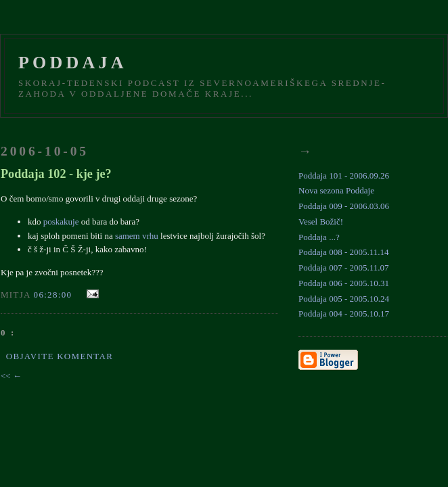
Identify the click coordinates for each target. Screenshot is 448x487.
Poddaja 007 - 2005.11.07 (343, 268)
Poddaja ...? (319, 237)
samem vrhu (137, 236)
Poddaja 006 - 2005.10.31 (344, 283)
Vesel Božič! (321, 222)
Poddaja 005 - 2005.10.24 (344, 299)
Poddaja (73, 63)
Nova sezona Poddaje (336, 190)
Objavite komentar (60, 356)
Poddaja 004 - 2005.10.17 (344, 314)
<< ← (11, 376)
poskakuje (61, 222)
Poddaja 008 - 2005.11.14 (343, 252)
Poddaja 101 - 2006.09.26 (344, 176)
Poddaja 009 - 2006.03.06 (344, 206)
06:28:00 (53, 295)
